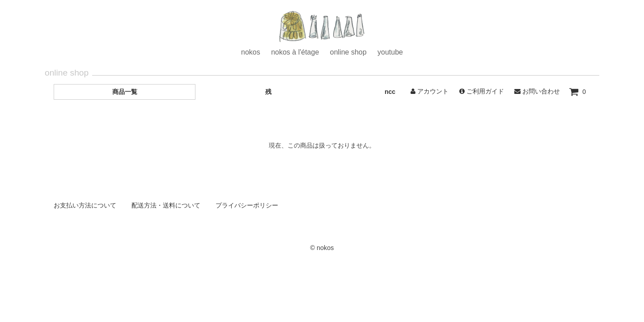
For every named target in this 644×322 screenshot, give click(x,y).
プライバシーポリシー (247, 205)
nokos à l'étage (295, 52)
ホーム (322, 28)
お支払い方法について (85, 205)
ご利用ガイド (482, 91)
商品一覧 (125, 92)
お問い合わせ (537, 91)
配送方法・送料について (166, 205)
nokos (251, 52)
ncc (390, 92)
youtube (390, 52)
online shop (348, 52)
